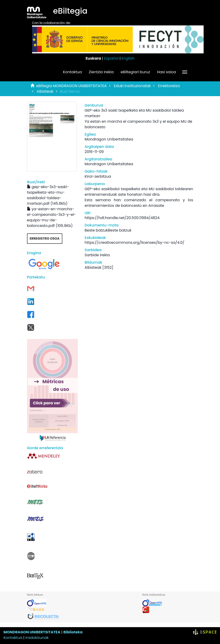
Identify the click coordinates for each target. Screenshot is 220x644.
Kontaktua (72, 72)
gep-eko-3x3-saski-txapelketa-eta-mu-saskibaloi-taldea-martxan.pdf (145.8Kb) (48, 195)
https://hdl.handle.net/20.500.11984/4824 (122, 218)
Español (111, 58)
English (128, 58)
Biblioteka (73, 632)
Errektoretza (169, 86)
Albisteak (45, 91)
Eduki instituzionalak (132, 86)
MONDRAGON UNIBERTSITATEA (32, 632)
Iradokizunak (37, 638)
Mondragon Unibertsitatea (109, 139)
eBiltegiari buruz (135, 72)
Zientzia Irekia (101, 72)
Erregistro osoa (45, 238)
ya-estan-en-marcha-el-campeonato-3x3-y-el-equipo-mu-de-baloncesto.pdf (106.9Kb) (51, 217)
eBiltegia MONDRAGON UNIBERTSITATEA (71, 86)
